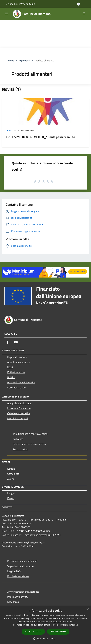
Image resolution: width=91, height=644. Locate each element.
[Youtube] (16, 342)
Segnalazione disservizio (20, 566)
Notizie (11, 469)
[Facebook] (8, 342)
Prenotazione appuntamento (23, 561)
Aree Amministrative (19, 362)
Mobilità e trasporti (18, 418)
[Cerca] (84, 14)
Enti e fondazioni (16, 372)
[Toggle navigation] (6, 14)
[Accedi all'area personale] (79, 4)
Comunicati (13, 474)
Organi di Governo (17, 357)
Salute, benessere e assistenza (29, 444)
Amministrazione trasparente (23, 592)
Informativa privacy (18, 597)
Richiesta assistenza (18, 576)
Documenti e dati (17, 387)
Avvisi (9, 130)
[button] (46, 639)
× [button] (87, 609)
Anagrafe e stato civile (19, 403)
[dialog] (45, 625)
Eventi (11, 498)
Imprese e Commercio (19, 408)
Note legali (13, 602)
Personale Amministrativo (21, 382)
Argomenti (24, 60)
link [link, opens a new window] (76, 625)
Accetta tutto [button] (33, 632)
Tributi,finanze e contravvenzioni (30, 434)
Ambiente (18, 439)
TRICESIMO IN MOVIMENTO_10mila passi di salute (40, 137)
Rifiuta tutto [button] (58, 631)
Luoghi (11, 493)
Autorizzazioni (20, 449)
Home (11, 60)
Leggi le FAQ (14, 571)
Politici (11, 377)
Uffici (10, 367)
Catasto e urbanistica (19, 413)
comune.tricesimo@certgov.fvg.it (26, 542)
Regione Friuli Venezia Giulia (20, 4)
